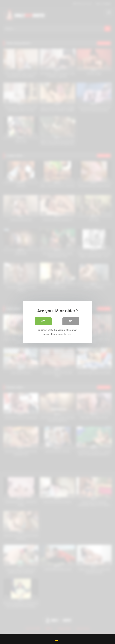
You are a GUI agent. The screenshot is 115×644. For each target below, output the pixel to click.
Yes (43, 321)
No (71, 321)
